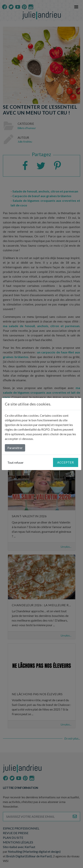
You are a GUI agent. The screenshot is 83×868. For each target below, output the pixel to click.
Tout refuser (15, 462)
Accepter (66, 462)
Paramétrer (15, 448)
